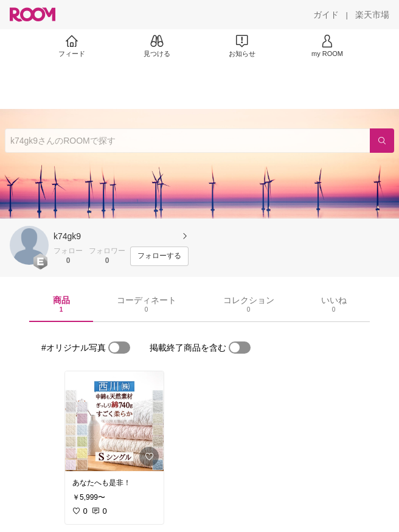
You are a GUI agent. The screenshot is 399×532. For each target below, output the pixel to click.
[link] (114, 421)
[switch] (119, 348)
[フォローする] (159, 256)
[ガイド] (326, 15)
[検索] (382, 141)
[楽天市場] (372, 15)
